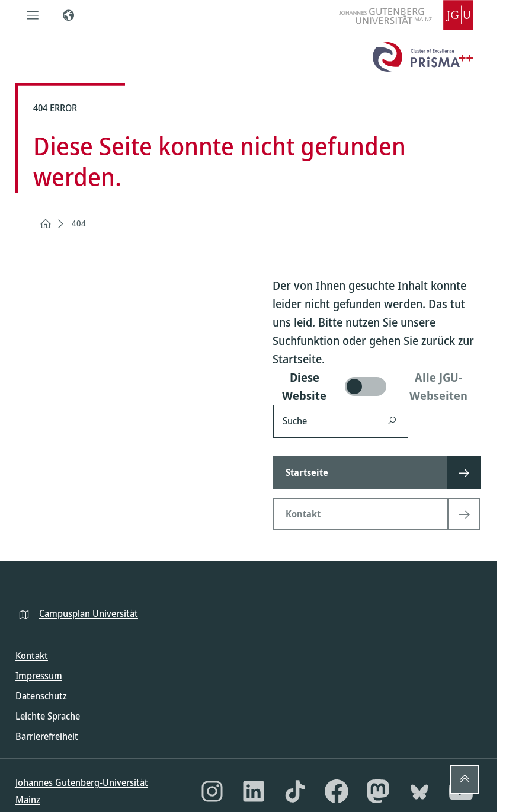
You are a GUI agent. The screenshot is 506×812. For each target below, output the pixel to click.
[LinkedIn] (254, 791)
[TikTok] (295, 791)
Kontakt (32, 656)
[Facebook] (337, 791)
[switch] (377, 386)
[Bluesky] (419, 791)
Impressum (39, 676)
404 (79, 223)
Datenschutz (41, 696)
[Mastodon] (378, 791)
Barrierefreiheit (47, 736)
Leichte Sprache (48, 716)
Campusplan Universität (89, 613)
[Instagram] (212, 791)
